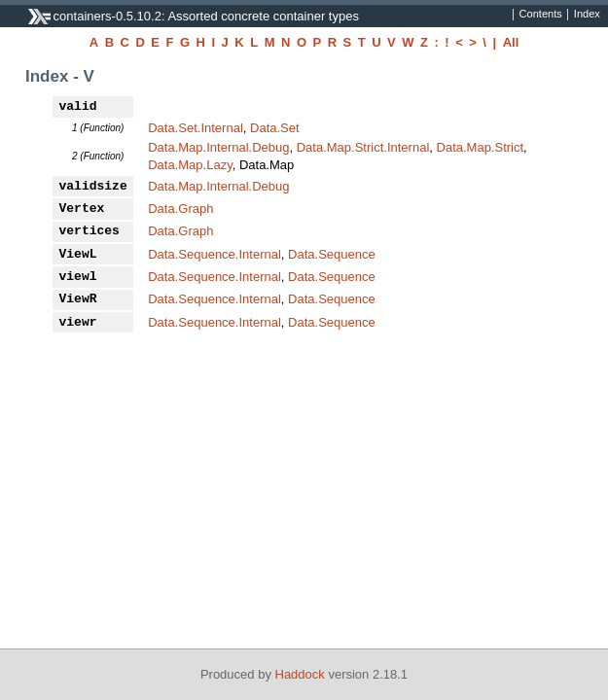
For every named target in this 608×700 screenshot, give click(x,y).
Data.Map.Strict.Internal (363, 147)
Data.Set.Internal (196, 128)
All (511, 42)
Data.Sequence (332, 254)
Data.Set (275, 128)
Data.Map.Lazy (190, 165)
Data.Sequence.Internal (215, 254)
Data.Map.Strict (481, 147)
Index (587, 15)
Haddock (300, 674)
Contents (541, 15)
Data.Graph (180, 209)
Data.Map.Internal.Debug (218, 147)
